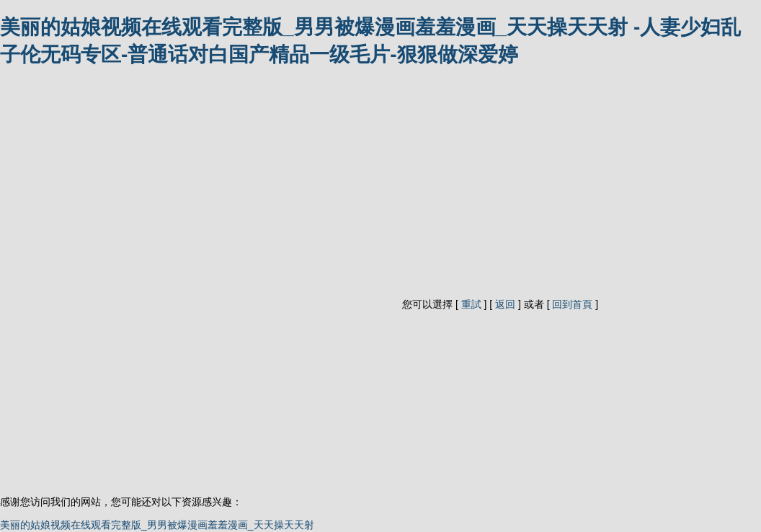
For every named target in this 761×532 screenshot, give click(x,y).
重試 (471, 304)
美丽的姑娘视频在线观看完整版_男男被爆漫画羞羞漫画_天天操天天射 (157, 525)
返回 (505, 304)
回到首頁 (572, 304)
